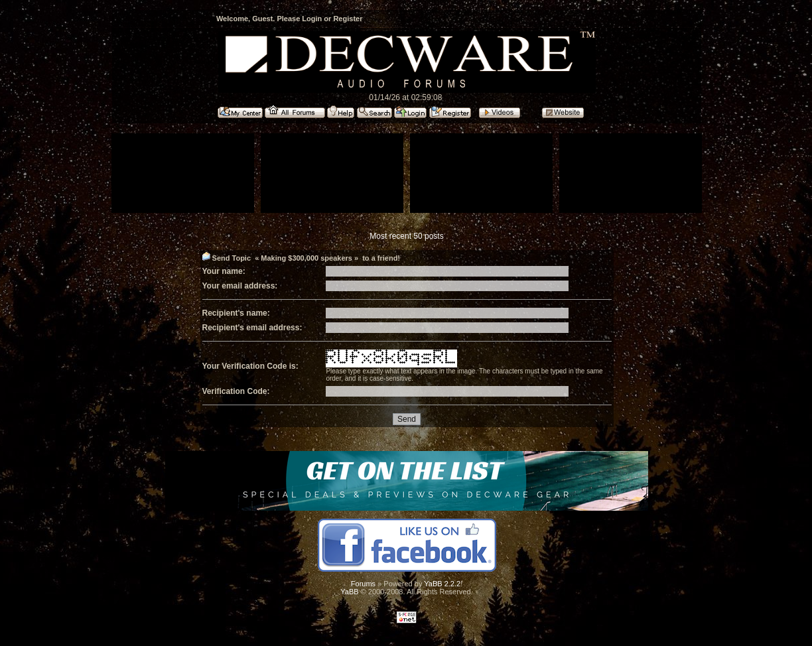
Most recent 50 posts (406, 236)
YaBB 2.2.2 (442, 584)
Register (348, 19)
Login (312, 19)
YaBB (349, 592)
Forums (363, 584)
